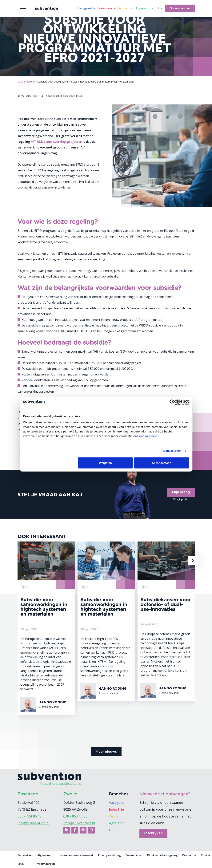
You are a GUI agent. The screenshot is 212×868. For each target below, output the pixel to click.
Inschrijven (153, 833)
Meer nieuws (106, 752)
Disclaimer (189, 855)
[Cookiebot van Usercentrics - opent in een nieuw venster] (172, 402)
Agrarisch (143, 8)
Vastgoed (85, 8)
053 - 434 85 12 (30, 816)
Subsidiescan (180, 8)
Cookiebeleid (134, 855)
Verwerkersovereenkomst (76, 855)
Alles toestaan (162, 463)
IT (158, 8)
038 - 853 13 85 (75, 816)
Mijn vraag (181, 492)
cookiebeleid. (149, 436)
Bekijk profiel (181, 499)
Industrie (105, 8)
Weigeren (105, 463)
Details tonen (172, 451)
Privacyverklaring (109, 855)
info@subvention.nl (33, 823)
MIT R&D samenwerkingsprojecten (56, 142)
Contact (206, 855)
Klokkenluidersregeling (162, 855)
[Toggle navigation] (23, 8)
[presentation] (193, 561)
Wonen (124, 8)
